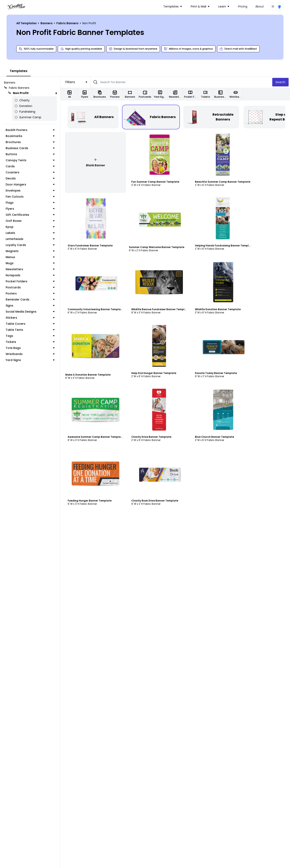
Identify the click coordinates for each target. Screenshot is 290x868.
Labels (30, 233)
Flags (30, 203)
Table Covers (30, 324)
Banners (47, 23)
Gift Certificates (30, 215)
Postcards (30, 287)
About (260, 6)
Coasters (30, 172)
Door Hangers (30, 184)
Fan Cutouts (30, 197)
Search (280, 82)
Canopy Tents (30, 160)
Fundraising (25, 112)
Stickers (30, 318)
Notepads (30, 275)
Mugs (30, 263)
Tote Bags (30, 348)
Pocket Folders (30, 281)
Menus (30, 257)
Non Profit (18, 93)
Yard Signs (30, 360)
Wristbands (30, 354)
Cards (30, 166)
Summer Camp (28, 117)
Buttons (30, 154)
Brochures (30, 142)
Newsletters (30, 269)
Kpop (30, 227)
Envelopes (30, 191)
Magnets (30, 251)
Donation (23, 106)
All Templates (27, 23)
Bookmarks (30, 136)
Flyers (30, 209)
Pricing (243, 6)
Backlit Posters (30, 130)
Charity (22, 100)
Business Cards (30, 148)
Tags (30, 336)
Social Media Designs (30, 312)
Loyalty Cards (30, 245)
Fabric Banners (68, 23)
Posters (30, 293)
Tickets (30, 342)
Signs (30, 306)
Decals (30, 178)
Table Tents (30, 330)
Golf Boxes (30, 221)
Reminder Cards (30, 299)
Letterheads (30, 239)
